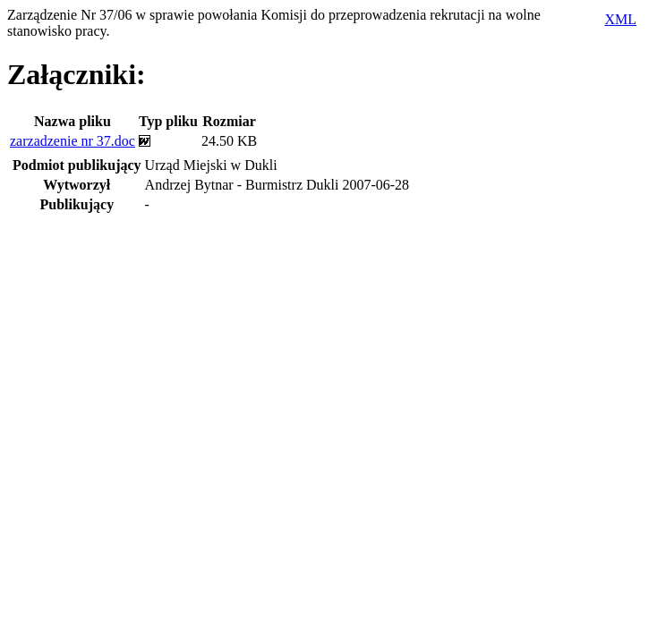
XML (620, 19)
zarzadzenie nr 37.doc (73, 141)
